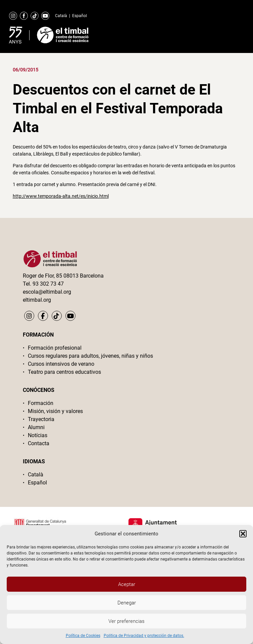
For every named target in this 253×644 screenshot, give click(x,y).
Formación (41, 403)
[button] (243, 534)
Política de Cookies (83, 636)
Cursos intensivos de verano (61, 364)
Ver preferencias (127, 621)
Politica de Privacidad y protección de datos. (144, 636)
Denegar (127, 603)
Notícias (38, 435)
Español (80, 16)
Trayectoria (41, 419)
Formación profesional (55, 348)
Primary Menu (223, 34)
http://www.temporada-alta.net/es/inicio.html (61, 196)
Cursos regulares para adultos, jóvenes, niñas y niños (90, 356)
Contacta (39, 443)
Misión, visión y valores (55, 411)
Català (61, 16)
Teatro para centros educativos (64, 372)
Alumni (36, 427)
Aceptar (127, 584)
